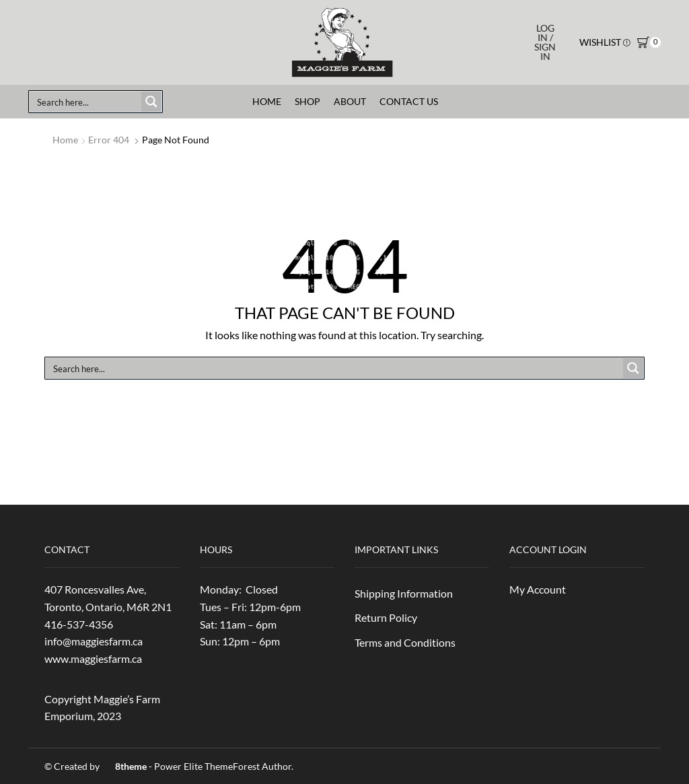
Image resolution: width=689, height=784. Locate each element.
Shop (307, 101)
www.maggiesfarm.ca (93, 658)
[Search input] (86, 102)
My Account (538, 589)
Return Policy (386, 617)
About (350, 101)
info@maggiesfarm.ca (94, 641)
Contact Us (409, 101)
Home (267, 101)
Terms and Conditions (405, 642)
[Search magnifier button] (151, 102)
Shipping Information (404, 593)
